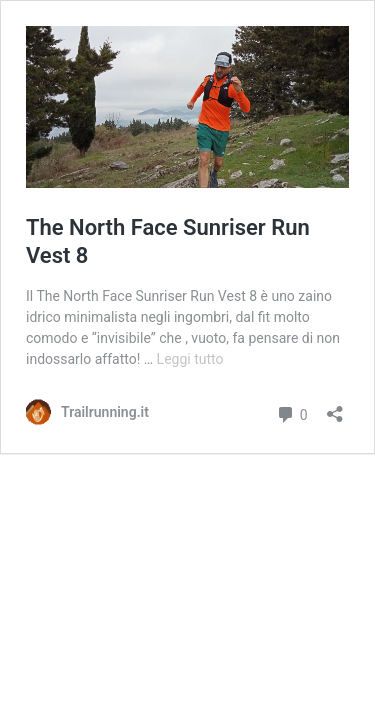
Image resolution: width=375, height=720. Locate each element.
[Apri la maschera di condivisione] (335, 407)
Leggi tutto (190, 359)
